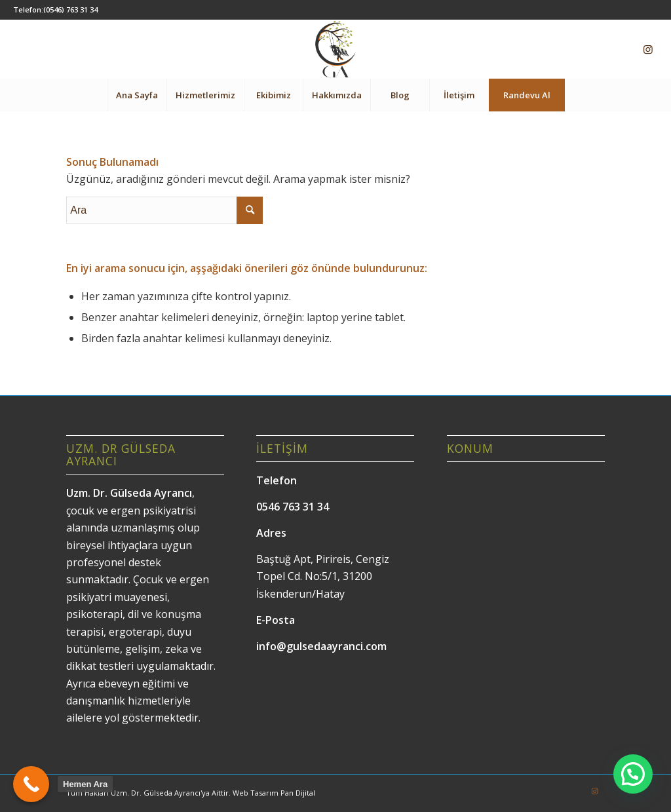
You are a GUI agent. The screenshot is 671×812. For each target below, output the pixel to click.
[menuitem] (137, 95)
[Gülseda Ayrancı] (335, 49)
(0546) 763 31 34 (70, 10)
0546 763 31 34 (293, 507)
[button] (633, 774)
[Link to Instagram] (648, 49)
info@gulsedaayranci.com (321, 646)
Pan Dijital (298, 793)
